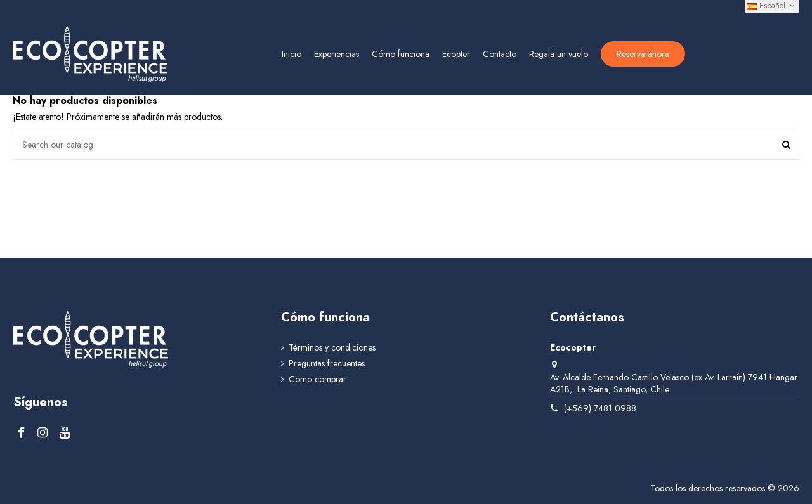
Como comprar (318, 379)
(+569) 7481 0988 (600, 408)
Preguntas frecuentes (327, 364)
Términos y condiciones (332, 348)
